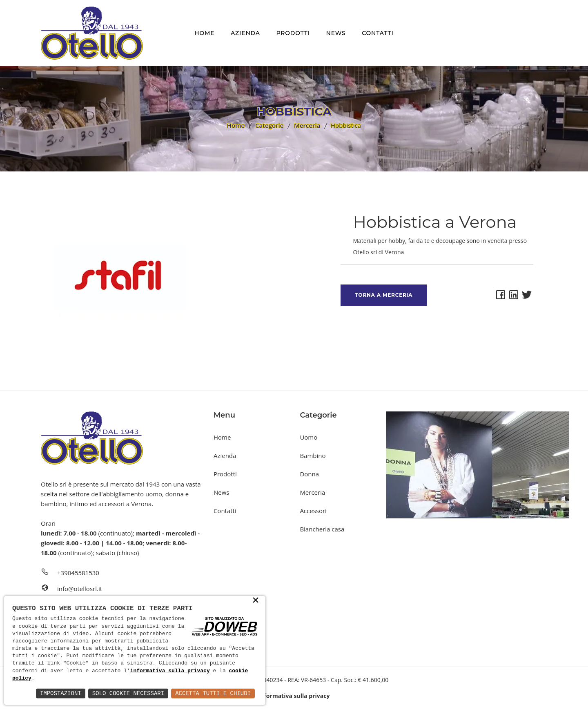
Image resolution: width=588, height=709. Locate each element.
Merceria (307, 125)
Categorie (269, 125)
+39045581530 (78, 573)
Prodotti (293, 33)
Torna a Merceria (384, 295)
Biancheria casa (322, 529)
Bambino (313, 456)
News (336, 33)
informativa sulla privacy (170, 671)
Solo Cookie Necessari (128, 693)
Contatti (378, 33)
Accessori (313, 511)
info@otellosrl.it (80, 589)
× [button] (256, 601)
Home (204, 33)
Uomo (308, 437)
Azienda (245, 33)
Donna (309, 474)
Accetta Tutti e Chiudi (213, 693)
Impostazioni (61, 693)
